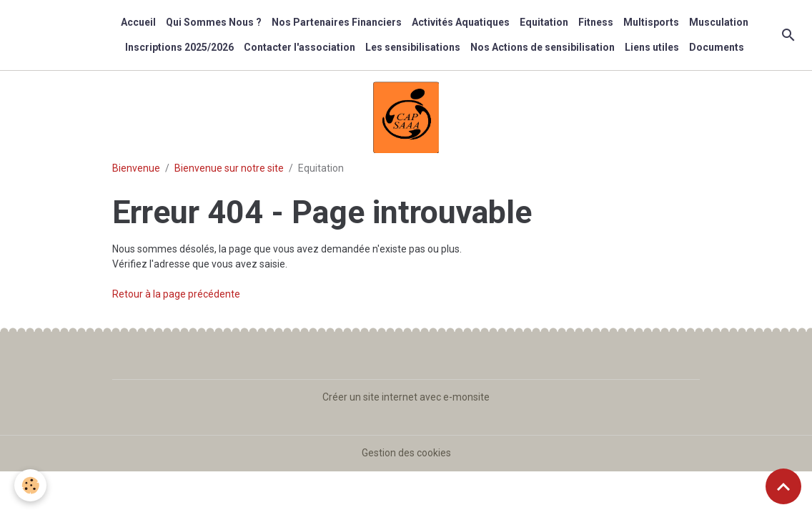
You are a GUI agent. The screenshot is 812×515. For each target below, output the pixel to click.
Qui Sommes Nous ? (214, 22)
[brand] (54, 35)
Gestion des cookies (406, 453)
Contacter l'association (299, 47)
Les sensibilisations (413, 47)
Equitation (544, 22)
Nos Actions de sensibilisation (543, 47)
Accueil (138, 22)
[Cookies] (30, 485)
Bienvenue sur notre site (229, 168)
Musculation (719, 22)
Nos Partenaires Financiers (337, 22)
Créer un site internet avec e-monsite (406, 397)
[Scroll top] (783, 486)
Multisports (651, 22)
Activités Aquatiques (461, 22)
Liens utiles (652, 47)
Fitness (596, 22)
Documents (717, 47)
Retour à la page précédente (176, 294)
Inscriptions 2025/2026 (179, 47)
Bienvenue (136, 168)
